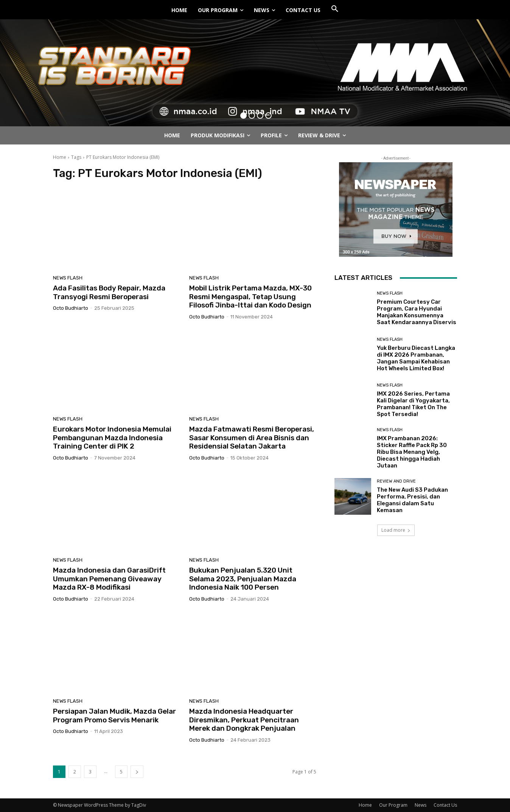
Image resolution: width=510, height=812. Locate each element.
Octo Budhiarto (71, 308)
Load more (396, 530)
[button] (335, 9)
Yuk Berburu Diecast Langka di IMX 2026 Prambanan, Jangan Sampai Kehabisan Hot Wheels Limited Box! (416, 358)
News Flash (68, 278)
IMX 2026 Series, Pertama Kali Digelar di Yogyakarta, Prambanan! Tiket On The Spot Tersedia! (413, 404)
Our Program (393, 805)
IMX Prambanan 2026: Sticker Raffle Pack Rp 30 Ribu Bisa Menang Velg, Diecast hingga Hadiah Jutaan (412, 452)
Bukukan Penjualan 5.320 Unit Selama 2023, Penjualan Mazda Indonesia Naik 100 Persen (243, 579)
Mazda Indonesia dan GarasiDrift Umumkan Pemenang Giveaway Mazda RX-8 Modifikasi (109, 579)
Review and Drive (396, 481)
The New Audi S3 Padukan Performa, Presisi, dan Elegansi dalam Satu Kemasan (412, 500)
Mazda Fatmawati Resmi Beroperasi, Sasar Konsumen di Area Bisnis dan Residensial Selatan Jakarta (252, 438)
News (421, 805)
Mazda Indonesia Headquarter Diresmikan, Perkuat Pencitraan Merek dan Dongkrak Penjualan (244, 720)
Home (60, 157)
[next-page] (137, 772)
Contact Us (445, 805)
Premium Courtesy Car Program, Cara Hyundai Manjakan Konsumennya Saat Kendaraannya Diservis (417, 312)
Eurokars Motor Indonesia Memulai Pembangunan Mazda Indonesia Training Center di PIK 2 (112, 438)
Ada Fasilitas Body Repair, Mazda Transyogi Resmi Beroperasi (109, 292)
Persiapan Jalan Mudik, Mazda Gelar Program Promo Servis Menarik (114, 716)
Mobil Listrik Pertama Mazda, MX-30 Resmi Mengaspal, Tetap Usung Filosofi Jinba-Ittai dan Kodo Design (250, 297)
